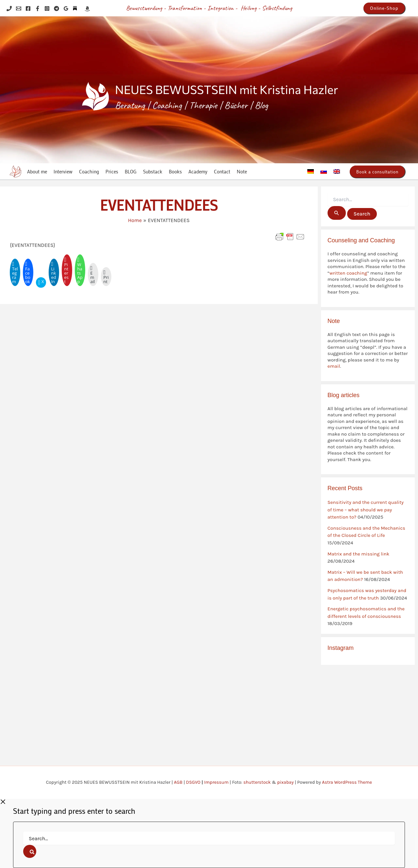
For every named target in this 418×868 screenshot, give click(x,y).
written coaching (348, 273)
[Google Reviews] (66, 8)
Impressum (216, 782)
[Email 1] (19, 8)
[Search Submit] (337, 213)
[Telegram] (56, 8)
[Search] (30, 851)
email (334, 366)
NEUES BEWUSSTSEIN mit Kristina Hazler (226, 89)
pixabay (286, 782)
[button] (384, 8)
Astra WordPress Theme (347, 782)
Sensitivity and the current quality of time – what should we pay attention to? (366, 510)
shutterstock (257, 782)
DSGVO (193, 782)
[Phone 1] (9, 8)
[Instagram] (47, 8)
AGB (178, 782)
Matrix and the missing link (358, 554)
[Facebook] (28, 8)
